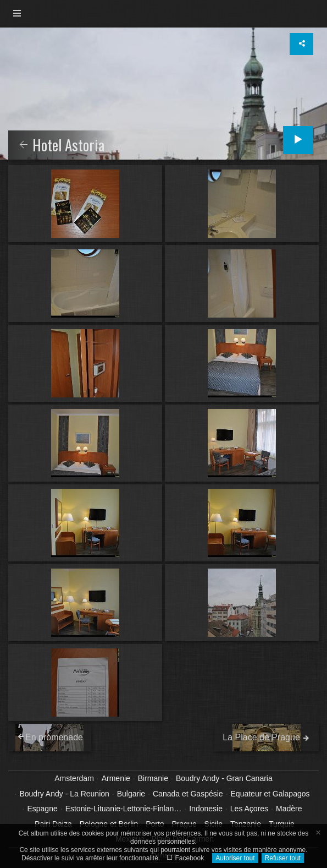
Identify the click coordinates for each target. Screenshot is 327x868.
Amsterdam (74, 778)
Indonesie (206, 809)
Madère (289, 809)
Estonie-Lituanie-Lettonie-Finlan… (124, 809)
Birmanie (153, 778)
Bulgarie (131, 794)
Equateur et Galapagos (270, 794)
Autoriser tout (235, 858)
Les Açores (249, 809)
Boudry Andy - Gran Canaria (224, 778)
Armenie (116, 778)
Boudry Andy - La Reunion (64, 794)
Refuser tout (283, 858)
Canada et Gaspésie (188, 794)
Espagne (42, 809)
